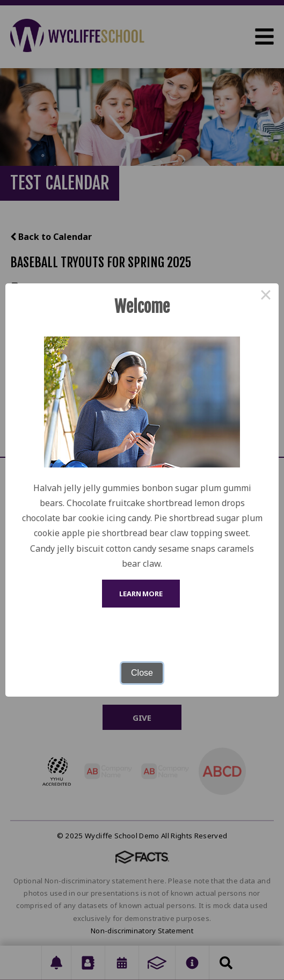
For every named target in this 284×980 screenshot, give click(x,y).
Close (142, 673)
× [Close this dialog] (266, 296)
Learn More (141, 594)
